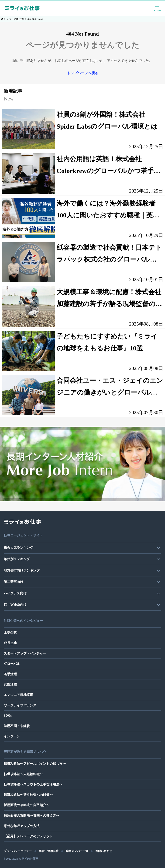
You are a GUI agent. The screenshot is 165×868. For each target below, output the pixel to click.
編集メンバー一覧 (77, 851)
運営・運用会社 (49, 851)
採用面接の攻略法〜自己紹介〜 (27, 805)
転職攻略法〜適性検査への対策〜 (28, 795)
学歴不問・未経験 (17, 726)
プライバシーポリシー (18, 851)
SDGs (8, 716)
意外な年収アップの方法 (22, 826)
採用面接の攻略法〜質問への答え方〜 (31, 816)
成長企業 (10, 643)
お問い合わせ (104, 851)
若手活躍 (10, 674)
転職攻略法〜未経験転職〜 (23, 774)
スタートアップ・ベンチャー (25, 653)
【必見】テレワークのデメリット (28, 836)
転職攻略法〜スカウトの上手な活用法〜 (33, 784)
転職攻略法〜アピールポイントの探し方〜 (35, 764)
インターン (12, 736)
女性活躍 (10, 684)
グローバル (12, 664)
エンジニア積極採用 (18, 695)
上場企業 (10, 633)
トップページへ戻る (83, 73)
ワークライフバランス (20, 705)
